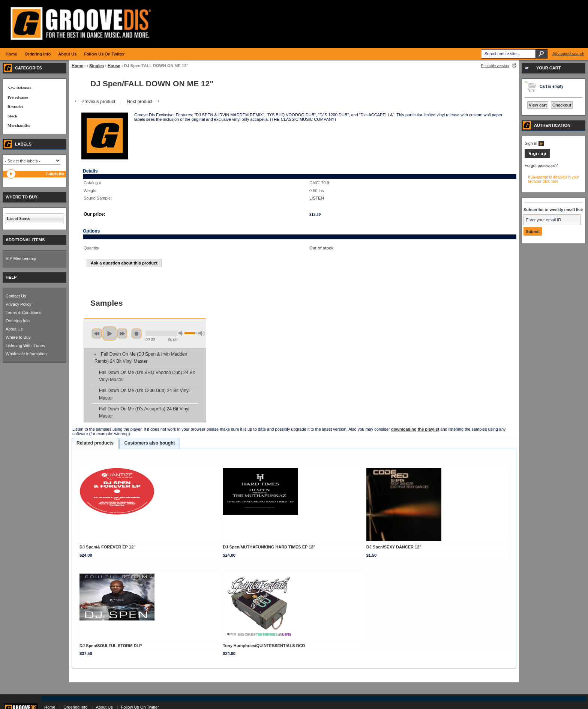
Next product (143, 102)
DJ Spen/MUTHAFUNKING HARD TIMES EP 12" (269, 547)
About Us (14, 329)
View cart (538, 105)
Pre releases (18, 97)
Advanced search (568, 54)
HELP (11, 277)
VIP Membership (21, 258)
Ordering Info (18, 321)
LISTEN (317, 198)
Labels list (55, 174)
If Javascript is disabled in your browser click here (553, 179)
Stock (12, 116)
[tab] (95, 443)
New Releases (19, 88)
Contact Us (16, 296)
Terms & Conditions (23, 312)
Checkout (562, 105)
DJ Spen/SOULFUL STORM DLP (111, 646)
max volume (202, 333)
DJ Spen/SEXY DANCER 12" (394, 547)
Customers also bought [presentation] (149, 443)
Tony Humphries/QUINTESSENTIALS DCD (264, 646)
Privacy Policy (18, 304)
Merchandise (19, 125)
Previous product (94, 102)
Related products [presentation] (95, 443)
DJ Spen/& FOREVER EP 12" (107, 547)
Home (77, 66)
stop (136, 333)
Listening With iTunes (25, 345)
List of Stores (18, 218)
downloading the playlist (415, 429)
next (122, 333)
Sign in (534, 143)
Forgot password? (541, 165)
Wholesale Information (26, 354)
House (114, 66)
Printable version (495, 66)
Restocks (15, 107)
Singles (97, 66)
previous (97, 333)
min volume (182, 333)
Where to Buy (18, 337)
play (109, 333)
